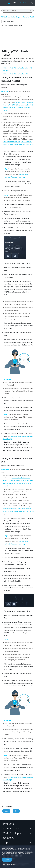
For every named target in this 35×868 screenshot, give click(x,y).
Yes (6, 811)
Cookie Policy (10, 855)
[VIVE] (18, 3)
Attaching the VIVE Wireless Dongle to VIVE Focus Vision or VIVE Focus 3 (18, 108)
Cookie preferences (9, 865)
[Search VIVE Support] (31, 11)
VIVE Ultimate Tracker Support (11, 17)
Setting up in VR (16, 74)
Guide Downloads (9, 21)
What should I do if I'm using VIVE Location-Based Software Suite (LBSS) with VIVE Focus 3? (18, 144)
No (16, 811)
